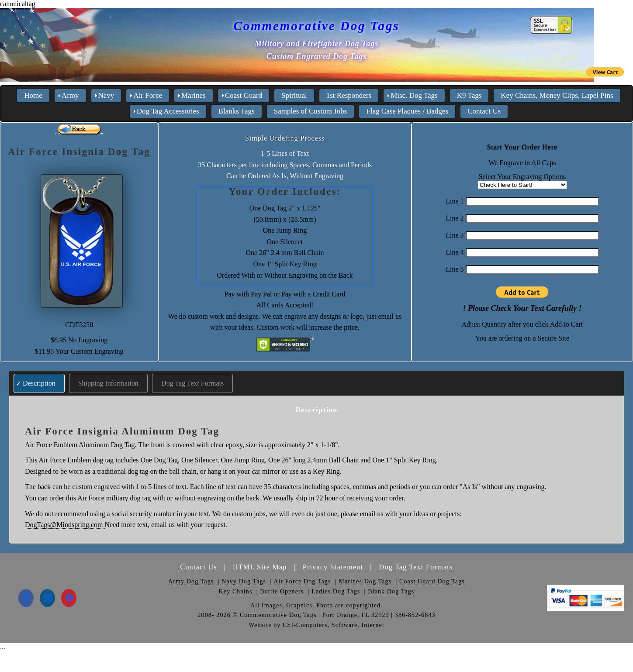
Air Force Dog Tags (302, 581)
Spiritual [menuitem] (294, 95)
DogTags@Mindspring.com (65, 525)
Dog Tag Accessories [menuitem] (168, 111)
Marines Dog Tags (365, 581)
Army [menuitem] (70, 95)
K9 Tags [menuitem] (469, 95)
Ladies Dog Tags (336, 591)
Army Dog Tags (191, 581)
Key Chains (236, 591)
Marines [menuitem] (194, 95)
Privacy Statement (334, 567)
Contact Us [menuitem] (484, 111)
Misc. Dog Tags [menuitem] (414, 95)
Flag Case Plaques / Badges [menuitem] (407, 111)
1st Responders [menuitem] (349, 95)
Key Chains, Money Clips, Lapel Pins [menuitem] (557, 95)
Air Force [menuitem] (148, 95)
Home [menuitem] (33, 95)
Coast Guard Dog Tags (432, 581)
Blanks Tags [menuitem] (237, 111)
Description (39, 383)
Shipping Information (108, 383)
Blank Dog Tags (391, 591)
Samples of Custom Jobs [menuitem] (311, 111)
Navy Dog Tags (243, 581)
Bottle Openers (282, 591)
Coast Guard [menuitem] (244, 95)
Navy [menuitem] (106, 95)
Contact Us (200, 567)
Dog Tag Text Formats (192, 383)
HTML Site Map (260, 567)
